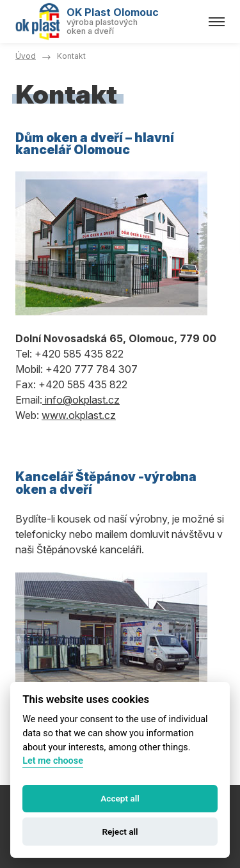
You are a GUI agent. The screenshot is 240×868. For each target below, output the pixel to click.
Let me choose (53, 761)
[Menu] (217, 22)
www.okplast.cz (79, 415)
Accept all (120, 798)
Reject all (120, 832)
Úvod (26, 56)
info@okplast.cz (81, 400)
